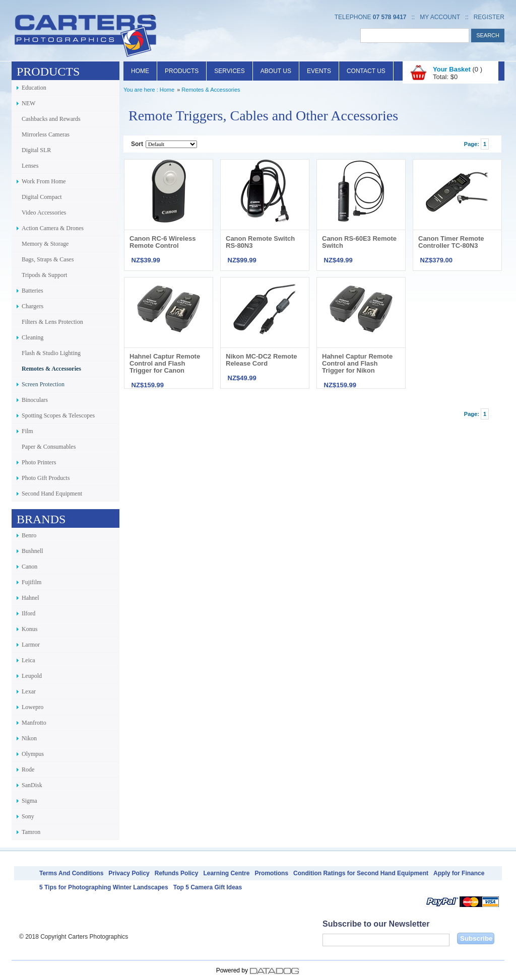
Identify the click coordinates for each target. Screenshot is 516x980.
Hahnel (30, 598)
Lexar (29, 691)
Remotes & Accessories (51, 369)
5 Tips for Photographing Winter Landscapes (104, 887)
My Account (440, 17)
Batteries (33, 291)
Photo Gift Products (46, 478)
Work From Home (44, 181)
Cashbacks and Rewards (51, 119)
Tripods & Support (44, 275)
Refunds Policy (177, 873)
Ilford (28, 613)
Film (27, 431)
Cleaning (33, 337)
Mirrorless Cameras (46, 134)
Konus (29, 629)
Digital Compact (42, 197)
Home (140, 71)
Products (182, 71)
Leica (28, 660)
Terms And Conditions (71, 873)
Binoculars (35, 400)
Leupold (32, 676)
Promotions (271, 873)
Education (34, 88)
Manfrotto (34, 723)
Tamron (31, 832)
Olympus (33, 754)
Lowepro (33, 707)
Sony (28, 816)
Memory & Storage (45, 244)
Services (229, 71)
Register (489, 17)
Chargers (33, 306)
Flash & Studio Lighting (51, 353)
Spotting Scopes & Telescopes (58, 415)
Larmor (31, 645)
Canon (29, 567)
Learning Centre (226, 873)
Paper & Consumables (49, 447)
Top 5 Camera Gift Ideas (208, 887)
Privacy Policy (129, 873)
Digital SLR (36, 150)
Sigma (29, 801)
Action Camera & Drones (53, 228)
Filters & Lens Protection (52, 322)
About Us (276, 71)
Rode (28, 769)
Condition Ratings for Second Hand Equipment (361, 873)
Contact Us (366, 71)
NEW (28, 103)
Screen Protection (43, 384)
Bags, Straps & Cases (48, 259)
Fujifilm (31, 582)
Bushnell (33, 551)
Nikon (29, 738)
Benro (29, 535)
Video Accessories (44, 213)
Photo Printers (39, 462)
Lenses (30, 166)
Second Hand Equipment (52, 494)
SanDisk (32, 785)
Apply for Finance (459, 873)
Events (319, 71)
